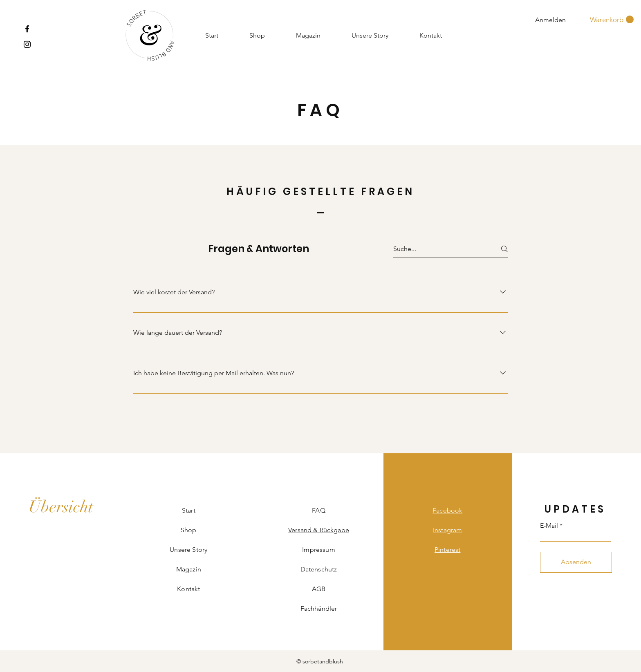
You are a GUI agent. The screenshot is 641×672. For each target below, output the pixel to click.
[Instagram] (27, 44)
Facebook (447, 510)
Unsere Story (188, 550)
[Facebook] (27, 29)
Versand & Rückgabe (319, 530)
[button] (612, 20)
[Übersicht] (61, 507)
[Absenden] (576, 562)
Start (189, 510)
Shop (189, 530)
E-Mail (549, 526)
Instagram (447, 530)
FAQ (318, 510)
